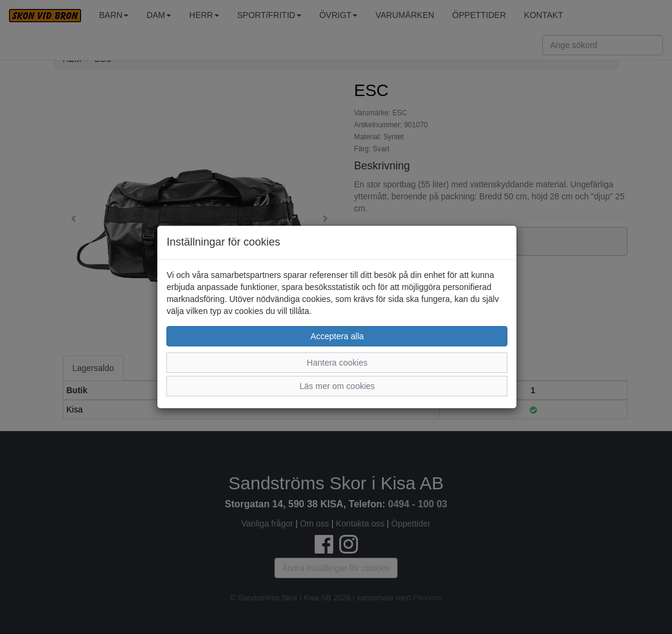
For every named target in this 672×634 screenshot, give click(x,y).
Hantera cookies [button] (337, 363)
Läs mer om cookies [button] (337, 386)
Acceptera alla (337, 336)
